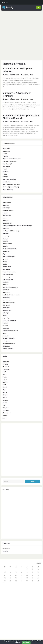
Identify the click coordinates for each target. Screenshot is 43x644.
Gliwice (5, 418)
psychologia (6, 318)
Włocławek (6, 367)
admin (6, 75)
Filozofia (5, 156)
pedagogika (6, 308)
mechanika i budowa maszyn (11, 295)
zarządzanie (6, 346)
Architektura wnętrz (9, 210)
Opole (5, 385)
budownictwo (7, 215)
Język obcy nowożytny (9, 179)
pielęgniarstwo (7, 310)
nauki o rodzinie (7, 300)
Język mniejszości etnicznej (11, 187)
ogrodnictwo (7, 305)
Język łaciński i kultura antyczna (12, 159)
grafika (5, 262)
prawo (5, 315)
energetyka (6, 233)
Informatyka (6, 167)
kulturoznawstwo (8, 279)
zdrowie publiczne (8, 349)
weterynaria (6, 341)
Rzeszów (5, 395)
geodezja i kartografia (9, 256)
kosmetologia (7, 277)
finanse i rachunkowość (10, 249)
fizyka (5, 254)
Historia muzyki (7, 164)
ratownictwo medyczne (9, 320)
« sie (3, 583)
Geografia (6, 172)
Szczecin (5, 400)
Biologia (5, 177)
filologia (5, 241)
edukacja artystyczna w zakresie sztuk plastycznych (18, 226)
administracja (7, 203)
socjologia (6, 328)
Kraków (5, 377)
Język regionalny (8, 190)
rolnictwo (6, 326)
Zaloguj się (4, 2)
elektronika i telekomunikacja (11, 231)
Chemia (5, 154)
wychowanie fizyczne (9, 343)
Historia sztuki (7, 182)
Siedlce (5, 398)
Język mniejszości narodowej (11, 184)
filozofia (5, 246)
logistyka (6, 285)
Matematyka (6, 151)
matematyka (6, 292)
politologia (6, 313)
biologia (5, 213)
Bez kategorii (7, 549)
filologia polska (7, 244)
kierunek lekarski (8, 274)
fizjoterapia (6, 251)
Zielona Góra (7, 369)
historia (5, 264)
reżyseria (6, 323)
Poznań (5, 387)
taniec (5, 333)
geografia (6, 259)
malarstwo (6, 290)
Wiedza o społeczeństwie (10, 161)
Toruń (5, 405)
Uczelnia (26, 75)
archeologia (6, 208)
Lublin (5, 380)
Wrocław (5, 364)
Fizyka (5, 174)
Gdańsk (5, 416)
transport (6, 336)
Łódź (4, 372)
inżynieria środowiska (9, 272)
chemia (5, 218)
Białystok (6, 408)
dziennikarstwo (7, 223)
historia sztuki (7, 267)
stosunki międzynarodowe (10, 331)
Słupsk (5, 403)
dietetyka (6, 221)
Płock (5, 390)
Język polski (6, 149)
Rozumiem (26, 643)
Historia (5, 169)
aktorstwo (6, 205)
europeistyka (7, 236)
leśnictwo (6, 282)
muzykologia (7, 297)
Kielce (5, 375)
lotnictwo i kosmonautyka (10, 287)
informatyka (6, 269)
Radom (5, 392)
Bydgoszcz (6, 410)
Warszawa (6, 362)
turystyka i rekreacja (9, 338)
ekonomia (6, 228)
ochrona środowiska (9, 302)
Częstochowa (7, 413)
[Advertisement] (21, 36)
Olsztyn (5, 382)
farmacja (5, 238)
